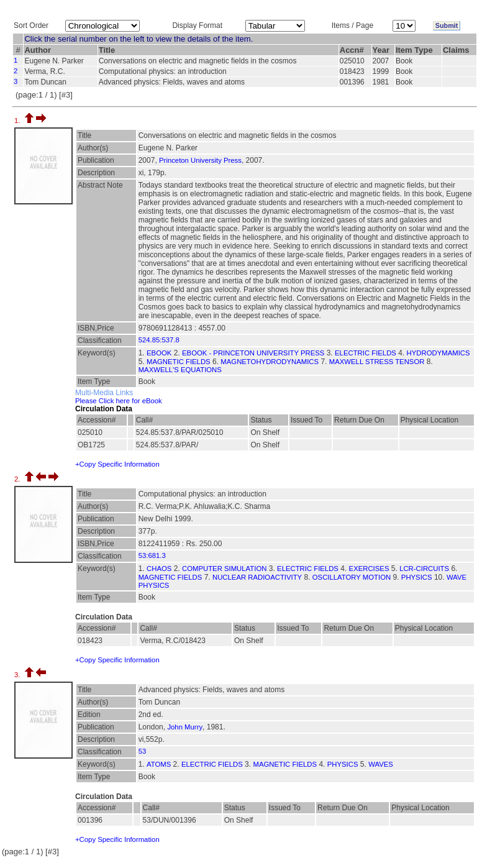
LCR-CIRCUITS (424, 569)
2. (18, 479)
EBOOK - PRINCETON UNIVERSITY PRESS (253, 353)
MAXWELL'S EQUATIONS (180, 370)
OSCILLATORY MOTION (352, 577)
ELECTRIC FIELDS (366, 353)
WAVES (381, 764)
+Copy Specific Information (117, 464)
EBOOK (159, 353)
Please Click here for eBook (119, 401)
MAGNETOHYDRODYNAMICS (270, 362)
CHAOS (159, 569)
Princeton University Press (200, 160)
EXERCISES (369, 569)
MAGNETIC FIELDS (179, 362)
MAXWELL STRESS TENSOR (377, 362)
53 (143, 751)
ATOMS (159, 764)
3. (18, 675)
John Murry (185, 727)
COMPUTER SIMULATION (224, 569)
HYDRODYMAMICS (438, 353)
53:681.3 (152, 555)
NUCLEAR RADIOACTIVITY (257, 577)
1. (18, 121)
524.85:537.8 (159, 340)
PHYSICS (417, 577)
